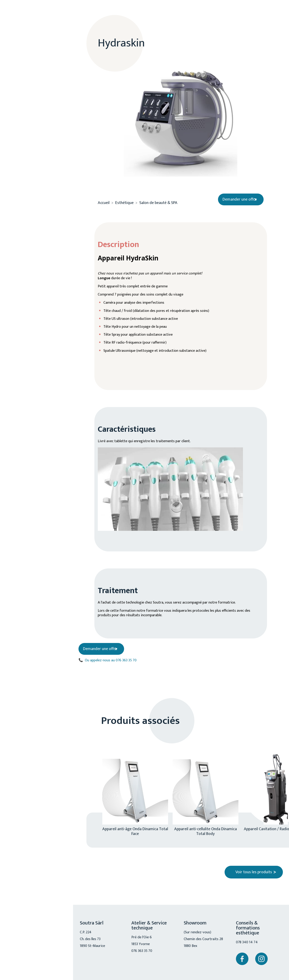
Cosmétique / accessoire (43, 112)
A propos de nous (37, 55)
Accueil (104, 199)
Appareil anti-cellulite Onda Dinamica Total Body (206, 832)
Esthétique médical (38, 87)
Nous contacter (35, 218)
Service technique (38, 162)
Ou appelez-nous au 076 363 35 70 (110, 662)
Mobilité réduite (37, 146)
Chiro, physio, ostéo (34, 129)
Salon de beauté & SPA (41, 100)
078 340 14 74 (248, 944)
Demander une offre (236, 195)
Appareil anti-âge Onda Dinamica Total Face (135, 832)
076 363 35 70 (33, 188)
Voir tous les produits (254, 873)
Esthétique (32, 70)
